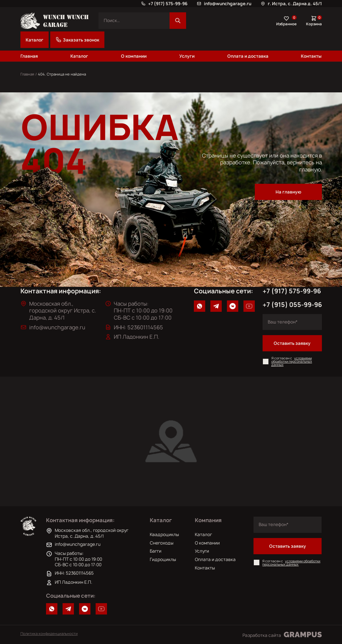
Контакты (311, 56)
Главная (29, 56)
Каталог (35, 40)
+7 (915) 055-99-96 (292, 305)
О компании (134, 56)
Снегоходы (162, 543)
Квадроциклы (164, 534)
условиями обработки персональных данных (292, 361)
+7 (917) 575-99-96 (292, 291)
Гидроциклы (163, 559)
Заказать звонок (77, 40)
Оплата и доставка (248, 56)
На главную (288, 192)
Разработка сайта (282, 635)
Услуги (187, 56)
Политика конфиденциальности (49, 633)
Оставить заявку (292, 343)
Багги (156, 551)
